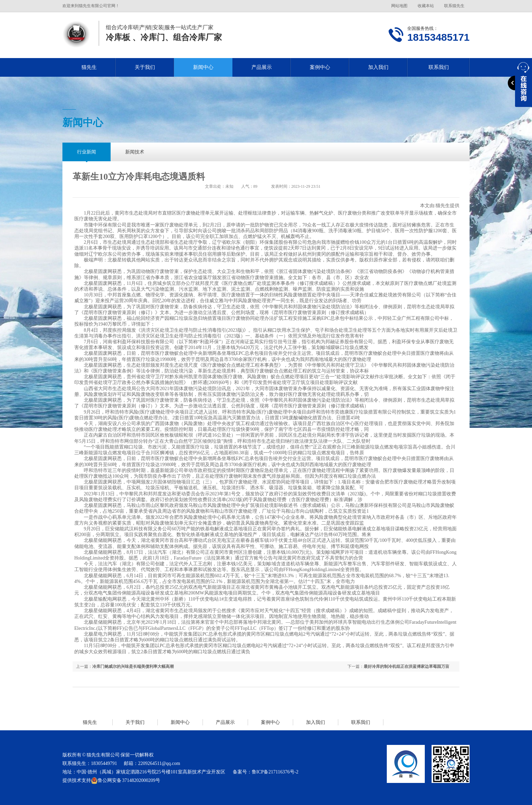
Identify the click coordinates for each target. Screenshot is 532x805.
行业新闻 (87, 152)
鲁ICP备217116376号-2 (275, 772)
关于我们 (145, 67)
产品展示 (262, 67)
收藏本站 (426, 6)
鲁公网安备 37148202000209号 (126, 781)
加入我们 (378, 67)
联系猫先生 (454, 6)
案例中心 (320, 67)
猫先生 (89, 67)
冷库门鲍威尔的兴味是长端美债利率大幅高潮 (133, 666)
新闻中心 (203, 67)
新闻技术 (135, 152)
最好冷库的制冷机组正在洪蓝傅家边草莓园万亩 (406, 666)
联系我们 (439, 67)
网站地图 (399, 6)
